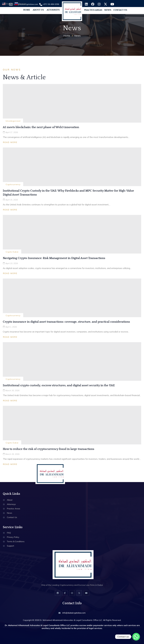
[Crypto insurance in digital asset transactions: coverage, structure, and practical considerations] (72, 298)
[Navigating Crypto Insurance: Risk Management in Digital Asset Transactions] (72, 234)
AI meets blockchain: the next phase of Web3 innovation (41, 127)
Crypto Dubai (12, 252)
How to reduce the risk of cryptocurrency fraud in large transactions (49, 449)
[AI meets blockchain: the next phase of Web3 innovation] (72, 103)
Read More (10, 142)
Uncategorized (13, 121)
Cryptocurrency (13, 184)
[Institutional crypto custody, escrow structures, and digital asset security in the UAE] (72, 361)
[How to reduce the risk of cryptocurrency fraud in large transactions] (72, 425)
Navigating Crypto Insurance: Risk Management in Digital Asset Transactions (54, 258)
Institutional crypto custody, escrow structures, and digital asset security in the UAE (59, 385)
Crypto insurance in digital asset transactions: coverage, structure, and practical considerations (66, 322)
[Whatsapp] (136, 637)
